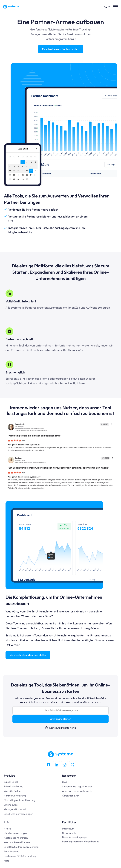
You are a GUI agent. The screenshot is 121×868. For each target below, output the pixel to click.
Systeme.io (68, 786)
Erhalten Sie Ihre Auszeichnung (21, 847)
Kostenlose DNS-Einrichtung (20, 856)
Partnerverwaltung (15, 796)
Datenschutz (69, 833)
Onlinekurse (11, 805)
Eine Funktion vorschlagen (19, 814)
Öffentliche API (71, 796)
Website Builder (13, 791)
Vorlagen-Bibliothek (15, 809)
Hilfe (7, 861)
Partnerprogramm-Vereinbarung (81, 841)
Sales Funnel (11, 782)
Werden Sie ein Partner (17, 842)
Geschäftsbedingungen (75, 837)
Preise (7, 829)
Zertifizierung (12, 851)
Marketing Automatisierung (19, 800)
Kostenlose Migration (16, 838)
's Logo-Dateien (84, 786)
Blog (65, 782)
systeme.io (86, 791)
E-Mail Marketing (14, 786)
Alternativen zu (71, 791)
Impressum (68, 829)
